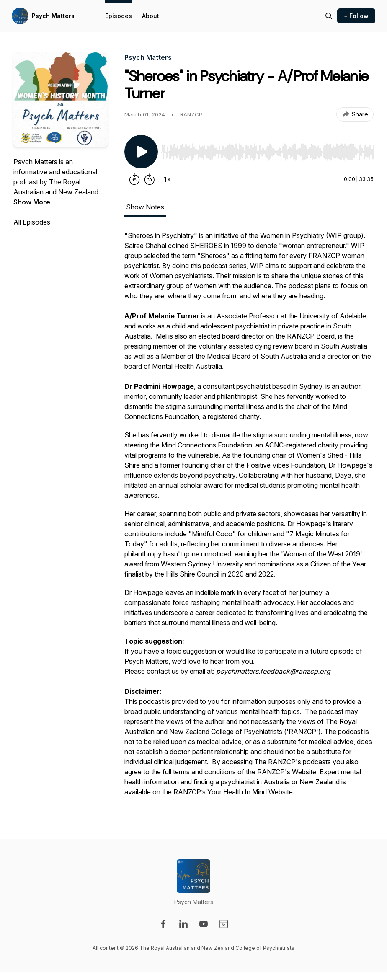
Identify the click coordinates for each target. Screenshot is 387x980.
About (151, 16)
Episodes (119, 16)
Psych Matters (53, 16)
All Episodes (32, 222)
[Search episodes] (329, 16)
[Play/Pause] (141, 152)
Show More (32, 202)
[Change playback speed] (167, 179)
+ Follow (356, 16)
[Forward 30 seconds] (150, 179)
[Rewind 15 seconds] (134, 179)
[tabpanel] (249, 518)
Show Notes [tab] (145, 207)
